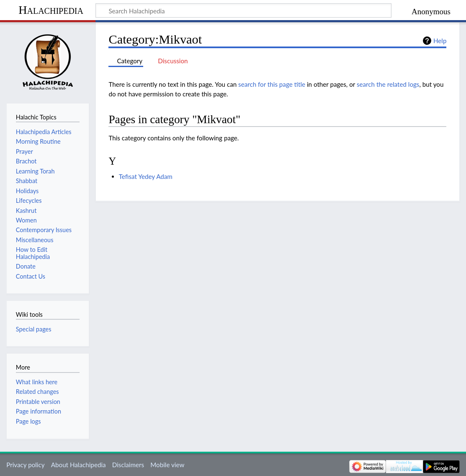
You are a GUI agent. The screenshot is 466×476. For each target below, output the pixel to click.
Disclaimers (128, 465)
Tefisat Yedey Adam (146, 176)
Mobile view (167, 465)
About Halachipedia (79, 465)
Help (440, 41)
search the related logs (388, 84)
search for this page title (272, 84)
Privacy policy (25, 465)
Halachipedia (51, 10)
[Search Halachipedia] (243, 10)
